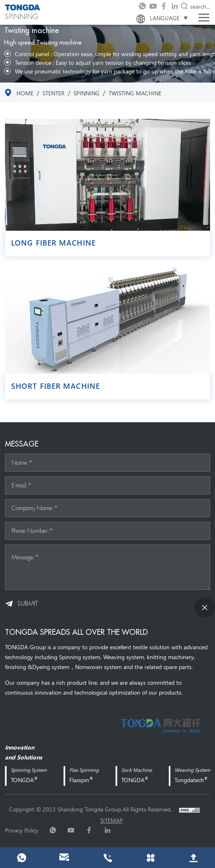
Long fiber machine (53, 243)
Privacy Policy (22, 830)
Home (25, 93)
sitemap (112, 820)
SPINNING (86, 93)
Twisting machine (135, 93)
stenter (53, 93)
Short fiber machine (56, 386)
